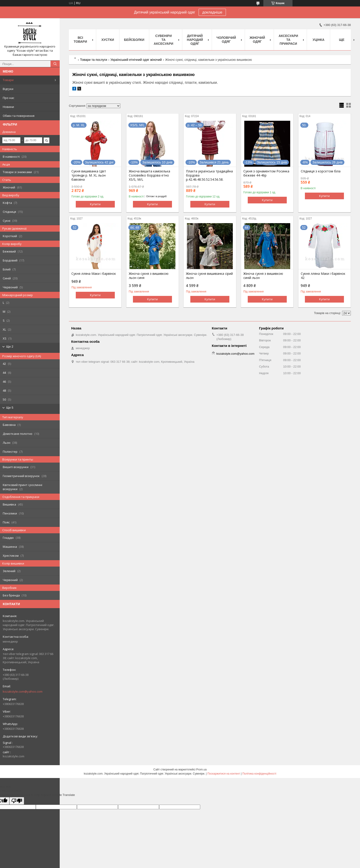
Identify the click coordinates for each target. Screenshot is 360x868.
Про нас (8, 98)
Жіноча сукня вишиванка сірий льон (209, 276)
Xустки (108, 40)
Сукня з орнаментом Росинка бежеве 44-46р (266, 173)
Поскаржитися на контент (224, 774)
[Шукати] (55, 64)
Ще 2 (10, 347)
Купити (95, 204)
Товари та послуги (93, 60)
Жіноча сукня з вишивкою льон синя (149, 276)
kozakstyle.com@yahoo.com (23, 691)
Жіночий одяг (257, 40)
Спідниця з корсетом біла (321, 171)
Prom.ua (201, 770)
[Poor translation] (17, 801)
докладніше (212, 12)
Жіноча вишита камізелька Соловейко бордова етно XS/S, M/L (149, 175)
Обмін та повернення (19, 116)
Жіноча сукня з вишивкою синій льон (263, 276)
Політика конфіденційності (259, 774)
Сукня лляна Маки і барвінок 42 (323, 276)
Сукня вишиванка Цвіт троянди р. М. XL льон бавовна (89, 175)
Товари (8, 80)
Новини (8, 107)
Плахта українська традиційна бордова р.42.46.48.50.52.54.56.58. (209, 175)
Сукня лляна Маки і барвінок (94, 274)
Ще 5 (10, 408)
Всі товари (80, 40)
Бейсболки (134, 40)
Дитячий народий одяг (195, 40)
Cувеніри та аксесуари (164, 40)
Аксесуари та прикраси (288, 40)
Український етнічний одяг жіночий (136, 60)
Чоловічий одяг (226, 40)
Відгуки (8, 89)
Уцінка (319, 40)
